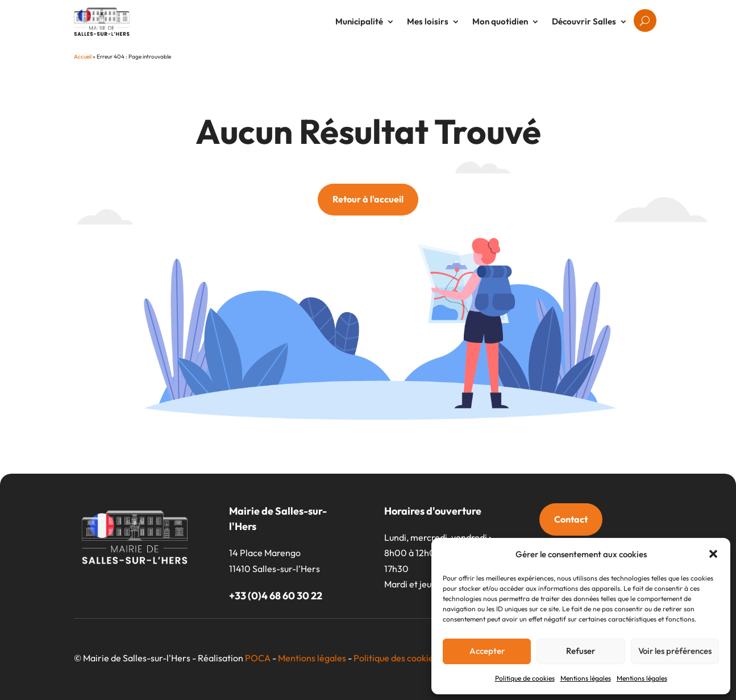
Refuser (581, 651)
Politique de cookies (525, 678)
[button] (713, 554)
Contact (571, 519)
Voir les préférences (675, 651)
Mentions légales (586, 678)
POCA (258, 658)
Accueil (83, 57)
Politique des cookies (396, 658)
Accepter (487, 651)
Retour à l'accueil (368, 199)
